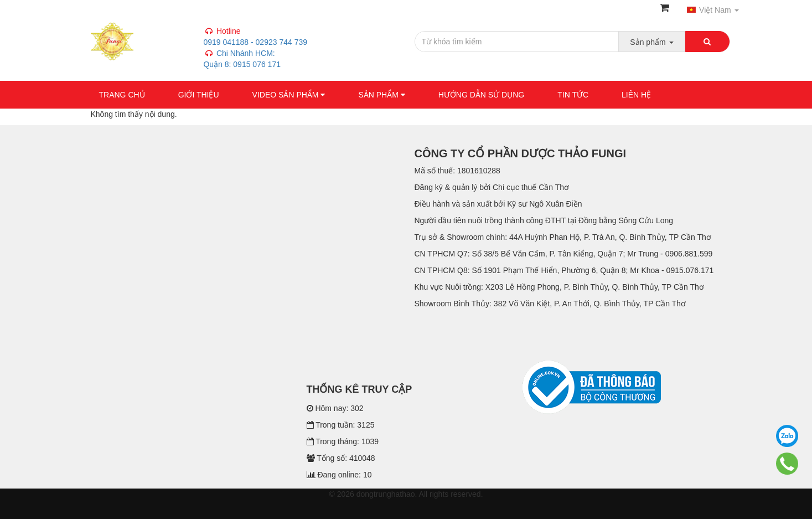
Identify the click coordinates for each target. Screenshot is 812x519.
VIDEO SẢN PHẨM (289, 95)
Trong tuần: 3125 (341, 425)
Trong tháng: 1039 (343, 441)
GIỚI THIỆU (199, 95)
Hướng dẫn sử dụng (481, 95)
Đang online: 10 (339, 475)
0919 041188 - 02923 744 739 (255, 53)
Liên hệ (636, 95)
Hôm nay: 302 (335, 408)
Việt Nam (713, 10)
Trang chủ (122, 95)
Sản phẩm (381, 95)
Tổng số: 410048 (341, 458)
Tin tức (573, 95)
